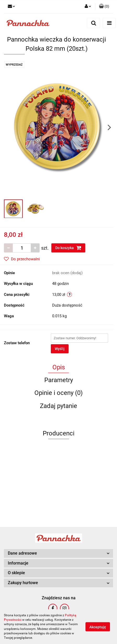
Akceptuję (98, 627)
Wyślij (60, 349)
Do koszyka (68, 248)
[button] (104, 7)
